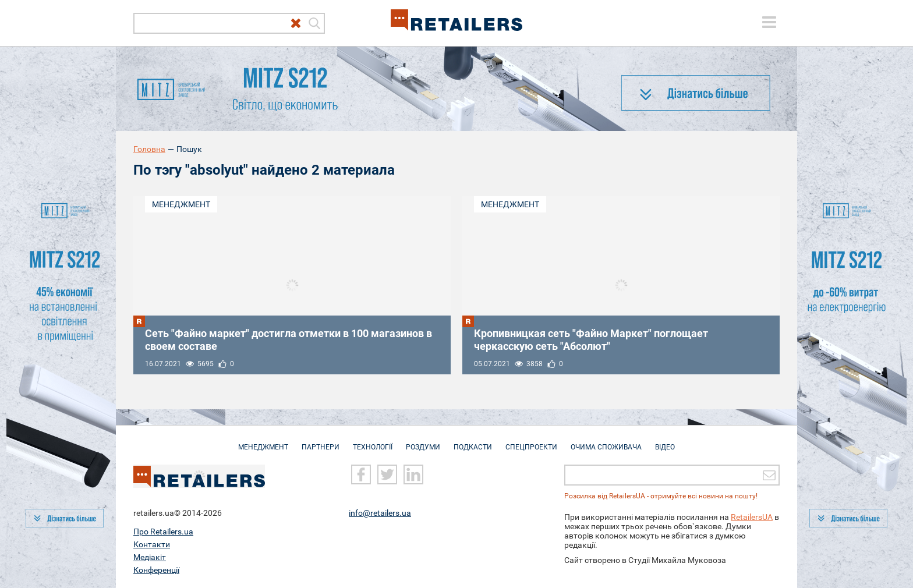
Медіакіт (150, 557)
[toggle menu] (769, 22)
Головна (149, 149)
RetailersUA (752, 517)
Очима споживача (606, 441)
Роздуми (423, 441)
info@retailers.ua (380, 513)
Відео (665, 441)
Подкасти (473, 441)
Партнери (321, 441)
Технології (373, 441)
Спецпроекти (531, 441)
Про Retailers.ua (163, 532)
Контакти (152, 544)
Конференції (156, 570)
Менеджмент (181, 204)
